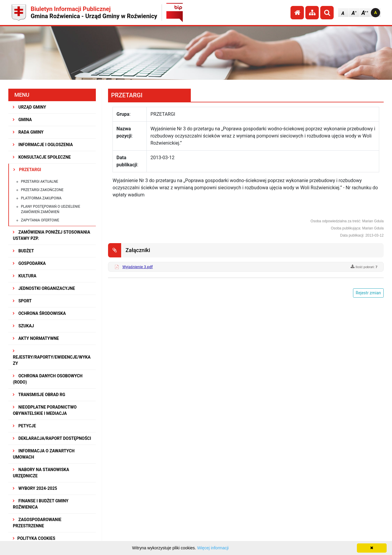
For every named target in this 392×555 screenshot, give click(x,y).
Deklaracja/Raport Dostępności (52, 438)
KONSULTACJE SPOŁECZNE (42, 157)
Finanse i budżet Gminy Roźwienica (41, 504)
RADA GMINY (28, 132)
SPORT (22, 301)
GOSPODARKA (29, 263)
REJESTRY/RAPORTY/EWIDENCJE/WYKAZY (52, 357)
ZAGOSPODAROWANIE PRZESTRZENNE (37, 523)
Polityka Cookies (34, 538)
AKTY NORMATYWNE (36, 338)
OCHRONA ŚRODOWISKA (39, 313)
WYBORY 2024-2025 (35, 488)
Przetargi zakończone (42, 190)
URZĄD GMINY (29, 107)
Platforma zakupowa (41, 198)
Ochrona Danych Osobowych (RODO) (48, 379)
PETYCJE (24, 426)
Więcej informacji (213, 548)
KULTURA (25, 276)
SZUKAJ (23, 326)
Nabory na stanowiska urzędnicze (41, 473)
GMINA (22, 120)
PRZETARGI (27, 170)
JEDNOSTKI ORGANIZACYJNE (44, 288)
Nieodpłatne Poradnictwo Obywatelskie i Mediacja (45, 410)
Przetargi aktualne (39, 182)
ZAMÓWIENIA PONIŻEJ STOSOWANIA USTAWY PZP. (51, 235)
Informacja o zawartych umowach (44, 454)
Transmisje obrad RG (39, 395)
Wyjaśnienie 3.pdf (138, 267)
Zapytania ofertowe (40, 220)
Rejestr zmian (368, 293)
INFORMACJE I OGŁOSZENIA (43, 145)
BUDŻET (23, 251)
